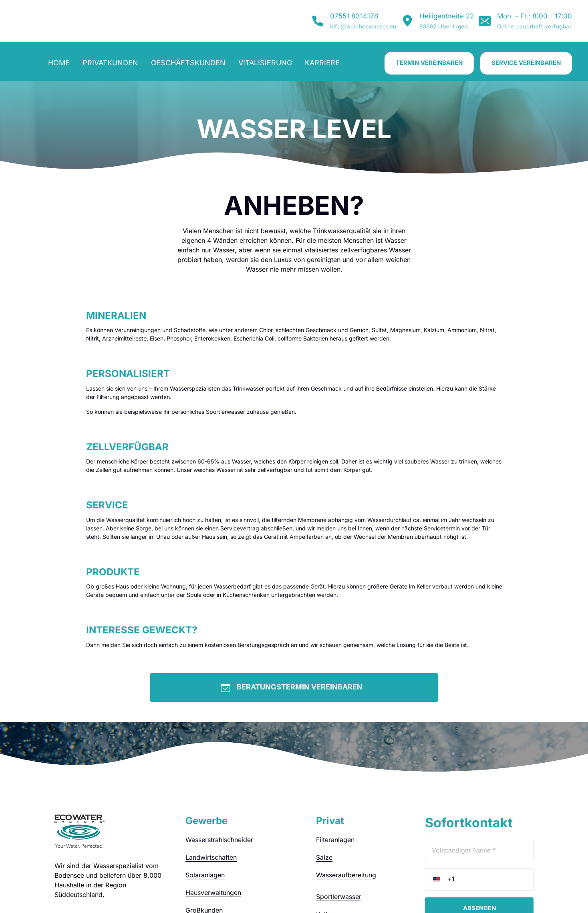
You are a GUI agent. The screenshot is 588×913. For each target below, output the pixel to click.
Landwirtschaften (211, 787)
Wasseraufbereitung (346, 805)
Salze (324, 787)
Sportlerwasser (339, 826)
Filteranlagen (335, 770)
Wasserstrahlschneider (219, 770)
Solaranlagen (205, 805)
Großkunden (204, 840)
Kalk (323, 844)
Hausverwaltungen (213, 822)
